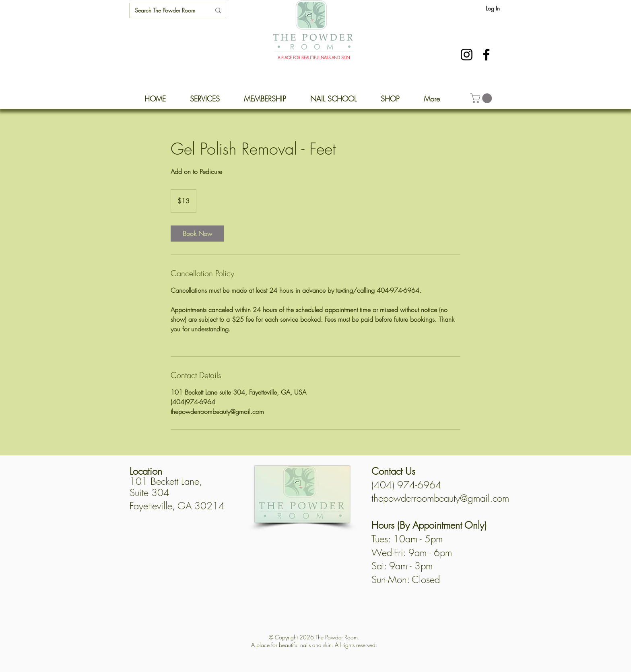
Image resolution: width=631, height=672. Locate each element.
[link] (197, 234)
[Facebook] (486, 55)
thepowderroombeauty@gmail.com (440, 498)
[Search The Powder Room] (167, 10)
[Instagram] (467, 55)
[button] (482, 98)
